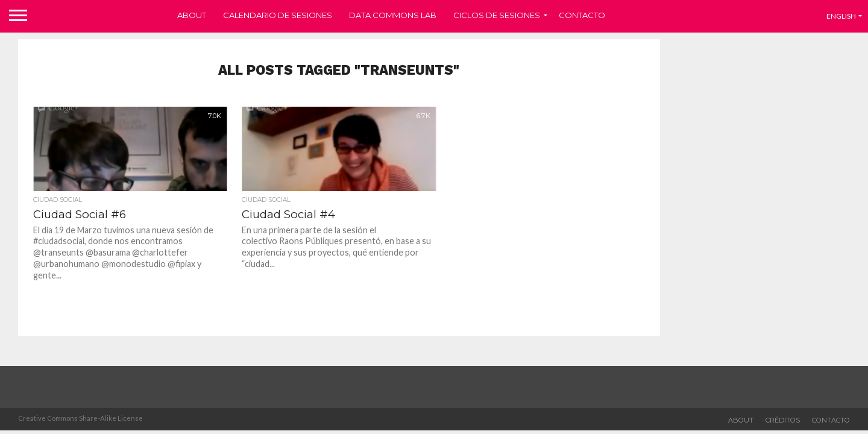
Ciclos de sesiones (497, 15)
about (741, 420)
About (192, 15)
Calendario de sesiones (278, 15)
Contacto (582, 15)
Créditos (783, 420)
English (841, 16)
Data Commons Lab (393, 15)
